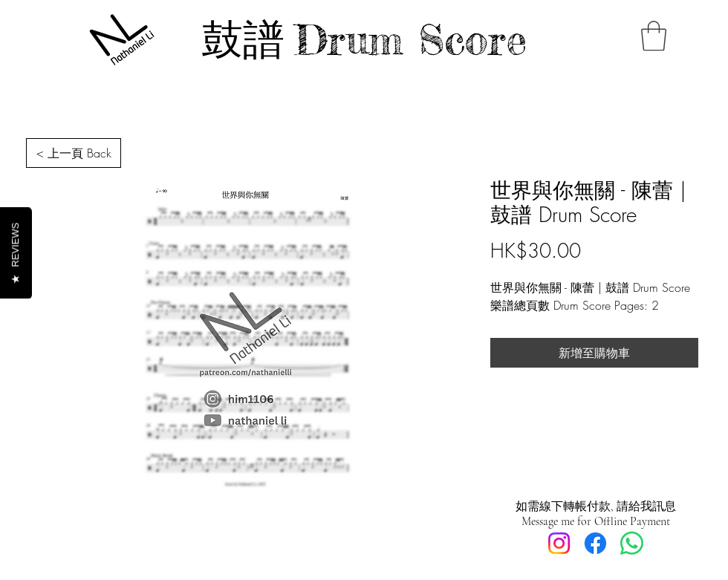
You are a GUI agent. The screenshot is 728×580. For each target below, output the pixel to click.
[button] (654, 36)
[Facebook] (595, 543)
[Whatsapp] (632, 543)
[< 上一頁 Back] (74, 153)
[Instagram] (559, 543)
